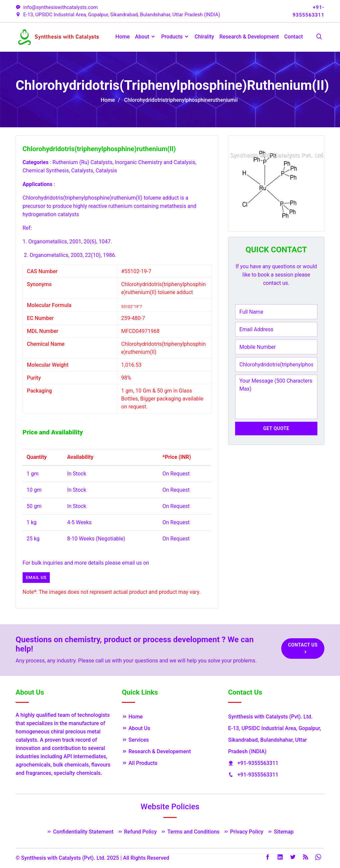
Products (175, 37)
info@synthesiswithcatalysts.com (57, 7)
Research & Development (249, 37)
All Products (140, 763)
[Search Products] (319, 37)
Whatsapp (318, 857)
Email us (36, 577)
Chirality (204, 37)
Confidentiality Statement (80, 832)
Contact (294, 37)
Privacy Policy (243, 832)
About (146, 37)
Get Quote (276, 428)
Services (135, 740)
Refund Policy (137, 832)
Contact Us (303, 648)
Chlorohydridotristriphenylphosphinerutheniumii (181, 100)
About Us (136, 728)
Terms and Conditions (190, 832)
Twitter (293, 857)
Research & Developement (156, 751)
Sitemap (280, 832)
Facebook (268, 857)
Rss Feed (305, 857)
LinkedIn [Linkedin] (280, 857)
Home (123, 37)
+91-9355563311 (258, 763)
